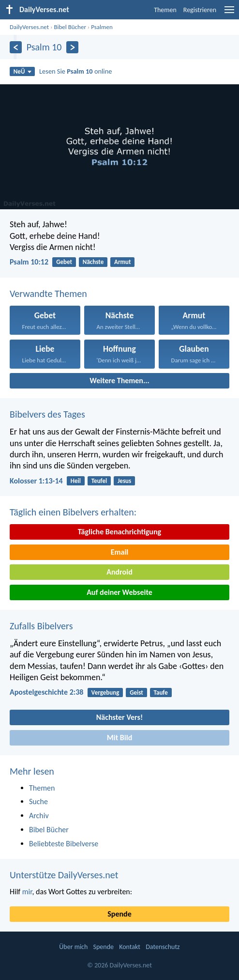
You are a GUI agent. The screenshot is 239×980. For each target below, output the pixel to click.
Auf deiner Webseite (119, 592)
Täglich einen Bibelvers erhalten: (73, 512)
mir (27, 892)
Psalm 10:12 (29, 262)
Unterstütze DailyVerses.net (64, 875)
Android (119, 572)
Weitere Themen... (119, 381)
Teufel (99, 481)
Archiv (39, 816)
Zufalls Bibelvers (41, 626)
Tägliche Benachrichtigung (119, 532)
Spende (119, 914)
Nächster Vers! (119, 717)
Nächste (93, 262)
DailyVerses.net (29, 27)
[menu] (229, 13)
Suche (38, 801)
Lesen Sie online (75, 71)
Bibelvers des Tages (47, 414)
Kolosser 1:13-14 (36, 481)
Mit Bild (120, 738)
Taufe (161, 692)
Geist (136, 692)
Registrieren (200, 10)
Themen (165, 10)
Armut (123, 262)
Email (120, 552)
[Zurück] (16, 47)
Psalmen (102, 27)
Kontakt (130, 947)
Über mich (73, 947)
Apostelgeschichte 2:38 (46, 692)
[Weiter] (72, 47)
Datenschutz (163, 947)
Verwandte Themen (48, 294)
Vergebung (105, 692)
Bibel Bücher (70, 27)
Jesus (124, 481)
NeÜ (22, 71)
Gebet (64, 262)
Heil (76, 481)
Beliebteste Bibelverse (64, 844)
